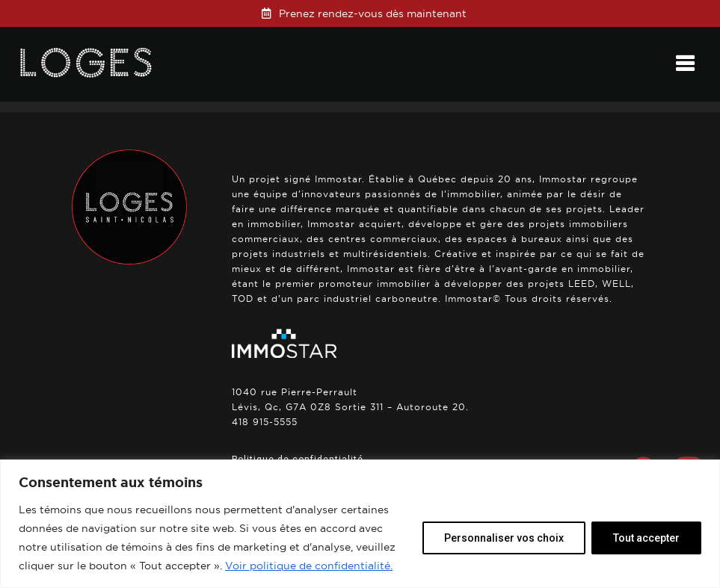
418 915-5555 (265, 422)
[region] (360, 524)
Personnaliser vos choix (504, 538)
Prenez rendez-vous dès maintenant (373, 13)
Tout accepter (646, 538)
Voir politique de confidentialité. (309, 566)
